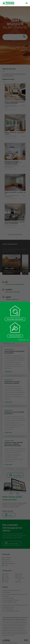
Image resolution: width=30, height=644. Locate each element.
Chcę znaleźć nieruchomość (15, 319)
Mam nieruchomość (15, 336)
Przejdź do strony (23, 340)
